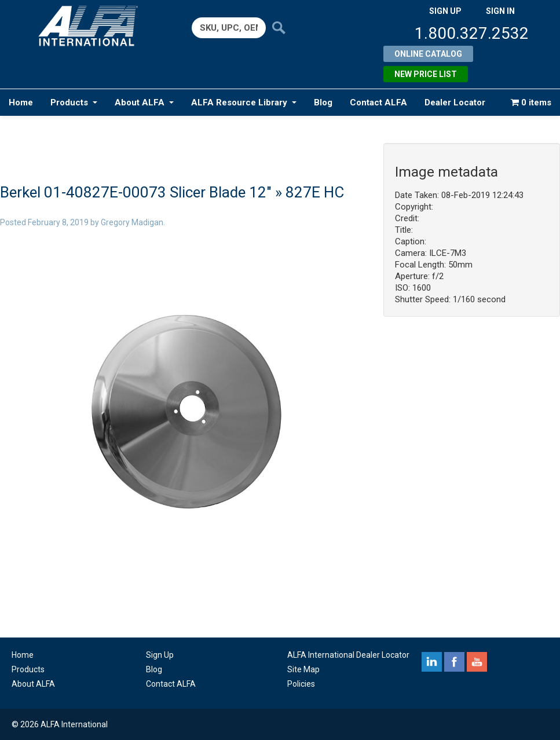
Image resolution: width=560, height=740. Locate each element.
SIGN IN (500, 11)
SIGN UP (445, 11)
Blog (323, 102)
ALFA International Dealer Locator (348, 655)
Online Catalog (428, 54)
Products (74, 102)
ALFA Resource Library (244, 102)
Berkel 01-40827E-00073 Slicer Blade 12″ (136, 192)
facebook (454, 662)
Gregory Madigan (132, 222)
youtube (477, 662)
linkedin (432, 662)
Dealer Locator (455, 102)
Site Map (303, 669)
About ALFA (144, 102)
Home (21, 102)
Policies (301, 684)
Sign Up (160, 655)
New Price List (426, 74)
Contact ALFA (378, 102)
